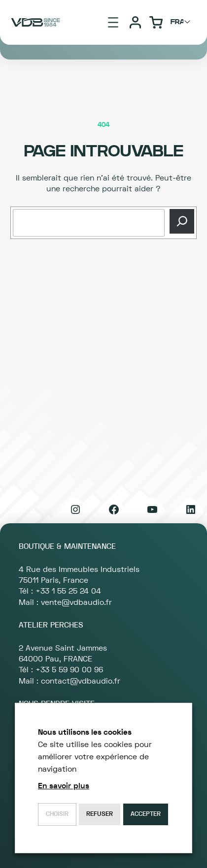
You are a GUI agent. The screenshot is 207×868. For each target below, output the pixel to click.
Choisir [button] (57, 814)
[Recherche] (182, 221)
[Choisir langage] (182, 22)
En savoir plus (64, 786)
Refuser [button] (100, 814)
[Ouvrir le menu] (113, 22)
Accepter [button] (146, 814)
